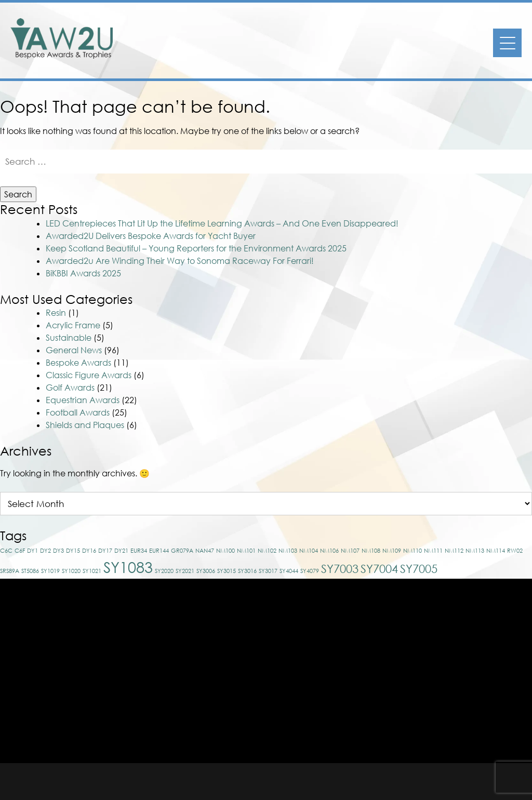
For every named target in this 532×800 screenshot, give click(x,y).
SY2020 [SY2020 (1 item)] (164, 571)
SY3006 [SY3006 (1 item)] (206, 571)
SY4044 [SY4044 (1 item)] (289, 571)
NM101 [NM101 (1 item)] (246, 550)
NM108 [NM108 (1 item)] (371, 550)
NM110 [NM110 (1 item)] (413, 550)
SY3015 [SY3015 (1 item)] (227, 571)
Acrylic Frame (73, 325)
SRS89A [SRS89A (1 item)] (10, 571)
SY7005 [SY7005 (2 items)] (419, 569)
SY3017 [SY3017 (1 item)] (268, 571)
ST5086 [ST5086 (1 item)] (30, 571)
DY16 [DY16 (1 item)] (89, 550)
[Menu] (507, 43)
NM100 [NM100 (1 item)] (225, 550)
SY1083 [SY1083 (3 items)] (128, 567)
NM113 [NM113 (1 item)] (475, 550)
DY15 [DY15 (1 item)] (73, 550)
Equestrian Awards (83, 400)
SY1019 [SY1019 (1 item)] (50, 571)
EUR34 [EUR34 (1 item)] (139, 550)
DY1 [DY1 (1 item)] (32, 550)
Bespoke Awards (78, 363)
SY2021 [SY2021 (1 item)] (185, 571)
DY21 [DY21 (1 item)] (121, 550)
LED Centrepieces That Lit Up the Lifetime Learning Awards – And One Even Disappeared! (222, 223)
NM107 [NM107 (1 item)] (350, 550)
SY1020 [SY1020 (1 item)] (71, 571)
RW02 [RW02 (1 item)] (515, 550)
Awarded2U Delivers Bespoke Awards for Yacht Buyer (151, 236)
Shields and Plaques (85, 425)
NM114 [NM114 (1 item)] (496, 550)
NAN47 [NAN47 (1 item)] (205, 550)
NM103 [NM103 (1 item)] (288, 550)
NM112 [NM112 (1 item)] (454, 550)
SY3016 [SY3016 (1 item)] (247, 571)
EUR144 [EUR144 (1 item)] (159, 550)
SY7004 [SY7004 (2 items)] (379, 569)
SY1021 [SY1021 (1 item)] (92, 571)
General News (74, 350)
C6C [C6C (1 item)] (6, 550)
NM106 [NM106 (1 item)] (329, 550)
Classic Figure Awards (89, 375)
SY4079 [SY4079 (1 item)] (310, 571)
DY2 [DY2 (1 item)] (45, 550)
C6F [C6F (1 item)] (20, 550)
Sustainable (69, 338)
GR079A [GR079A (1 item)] (182, 550)
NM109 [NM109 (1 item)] (392, 550)
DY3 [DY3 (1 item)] (58, 550)
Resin (56, 313)
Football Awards (78, 412)
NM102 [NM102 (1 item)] (267, 550)
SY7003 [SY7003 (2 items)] (340, 569)
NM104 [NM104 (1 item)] (309, 550)
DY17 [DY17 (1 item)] (105, 550)
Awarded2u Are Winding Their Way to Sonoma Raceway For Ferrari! (180, 261)
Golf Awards (70, 388)
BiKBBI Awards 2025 (83, 273)
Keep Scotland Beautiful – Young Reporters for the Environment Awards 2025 (196, 248)
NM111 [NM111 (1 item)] (433, 550)
